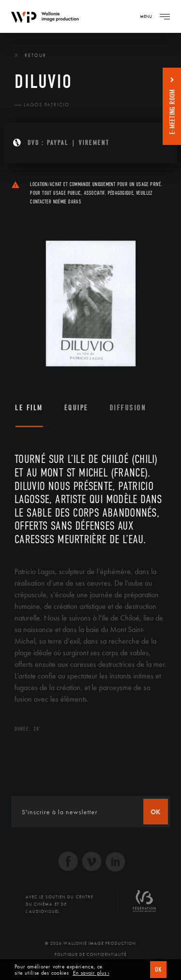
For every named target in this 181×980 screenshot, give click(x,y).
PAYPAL (58, 143)
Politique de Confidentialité (90, 954)
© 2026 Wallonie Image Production (90, 943)
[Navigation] (165, 16)
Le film (29, 408)
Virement (94, 143)
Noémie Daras (67, 202)
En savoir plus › (91, 973)
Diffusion (128, 408)
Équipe (76, 408)
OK (158, 970)
